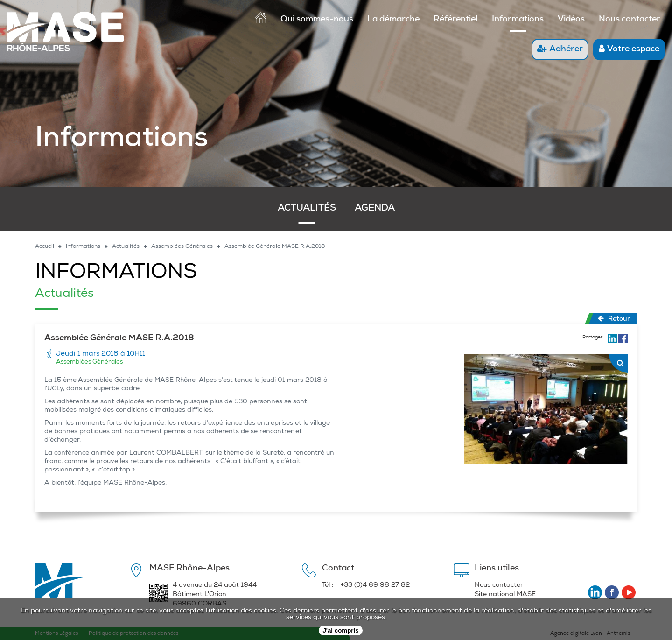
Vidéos (571, 20)
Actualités (307, 209)
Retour (614, 319)
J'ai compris (340, 630)
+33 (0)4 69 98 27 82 (375, 585)
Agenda (375, 209)
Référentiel (456, 20)
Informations (518, 20)
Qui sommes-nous (317, 20)
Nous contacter (630, 20)
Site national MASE (505, 595)
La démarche (393, 20)
